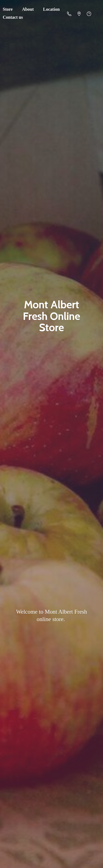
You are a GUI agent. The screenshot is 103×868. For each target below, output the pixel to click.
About (28, 9)
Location (51, 9)
